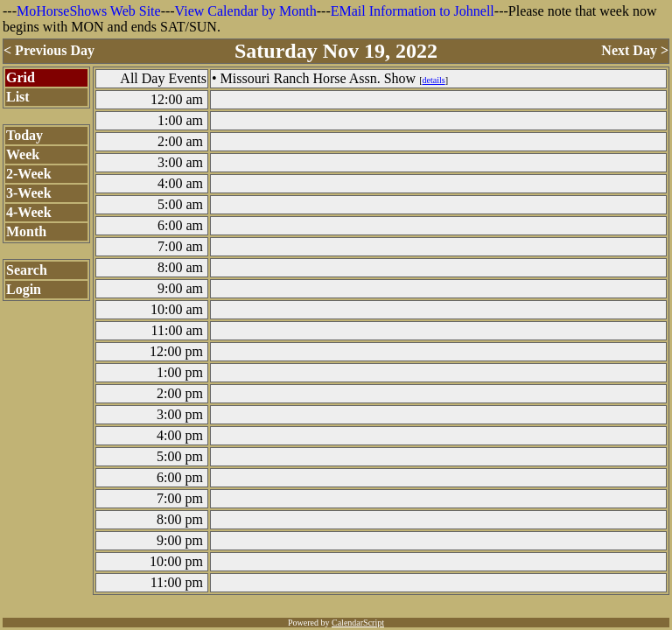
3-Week (29, 193)
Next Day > (635, 50)
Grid (21, 77)
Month (26, 231)
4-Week (29, 212)
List (18, 97)
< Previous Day (49, 50)
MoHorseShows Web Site (89, 11)
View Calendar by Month (246, 11)
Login (24, 289)
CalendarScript (358, 623)
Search (27, 270)
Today (24, 135)
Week (23, 154)
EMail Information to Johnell (413, 11)
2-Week (29, 174)
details (434, 80)
